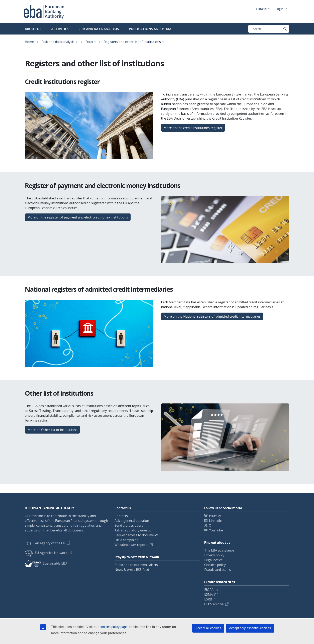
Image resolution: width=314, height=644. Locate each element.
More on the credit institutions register (193, 128)
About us (33, 29)
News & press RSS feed (132, 570)
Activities (60, 29)
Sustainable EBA (46, 563)
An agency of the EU (45, 543)
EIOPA (209, 590)
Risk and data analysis (99, 29)
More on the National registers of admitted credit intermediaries (212, 316)
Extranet (262, 9)
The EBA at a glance (219, 550)
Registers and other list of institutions (132, 42)
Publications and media (150, 29)
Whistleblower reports (131, 545)
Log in (280, 9)
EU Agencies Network (46, 553)
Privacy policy (214, 555)
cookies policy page (114, 627)
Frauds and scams (218, 570)
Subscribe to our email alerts (136, 565)
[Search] (285, 29)
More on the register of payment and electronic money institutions (78, 217)
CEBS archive (214, 604)
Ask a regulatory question (134, 530)
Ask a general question (132, 521)
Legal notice (213, 560)
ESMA (209, 594)
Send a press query (129, 525)
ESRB (208, 599)
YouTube (216, 530)
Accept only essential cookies (250, 628)
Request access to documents (137, 535)
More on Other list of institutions (52, 430)
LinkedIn (216, 521)
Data (89, 42)
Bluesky (215, 516)
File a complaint (126, 540)
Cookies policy (215, 565)
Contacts (121, 516)
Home (29, 42)
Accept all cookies (208, 628)
